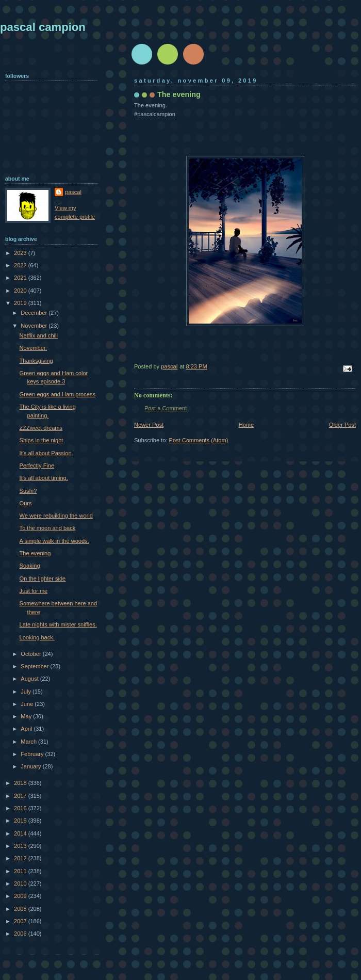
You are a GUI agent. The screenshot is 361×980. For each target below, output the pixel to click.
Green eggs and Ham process (58, 394)
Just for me (34, 591)
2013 (21, 846)
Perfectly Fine (37, 465)
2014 (21, 833)
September (35, 666)
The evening (35, 553)
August (30, 679)
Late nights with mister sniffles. (58, 624)
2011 (21, 871)
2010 (21, 883)
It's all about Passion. (46, 453)
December (35, 313)
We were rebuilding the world (56, 516)
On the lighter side (43, 579)
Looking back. (37, 637)
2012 (21, 858)
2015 (21, 821)
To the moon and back (48, 528)
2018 (21, 783)
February (33, 754)
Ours (26, 503)
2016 (21, 808)
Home (246, 425)
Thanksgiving (36, 361)
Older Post (342, 425)
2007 (21, 921)
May (27, 716)
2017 (21, 796)
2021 (21, 278)
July (27, 692)
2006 (21, 934)
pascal (73, 192)
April (27, 729)
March (29, 742)
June (28, 704)
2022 (21, 265)
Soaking (30, 566)
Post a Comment (166, 408)
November (35, 326)
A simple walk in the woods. (54, 541)
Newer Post (149, 425)
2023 (21, 253)
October (31, 654)
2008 (21, 909)
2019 (21, 303)
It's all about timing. (44, 478)
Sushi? (28, 491)
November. (33, 348)
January (31, 766)
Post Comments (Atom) (199, 440)
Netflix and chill (39, 335)
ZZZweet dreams (41, 428)
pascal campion (43, 27)
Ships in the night (42, 440)
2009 (21, 896)
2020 (21, 291)
